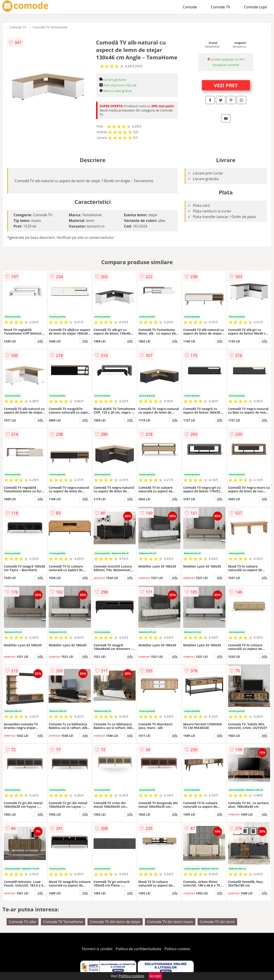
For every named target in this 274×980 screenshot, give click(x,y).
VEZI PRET (226, 85)
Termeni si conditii (97, 949)
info (40, 341)
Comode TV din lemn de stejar (115, 922)
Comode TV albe (22, 922)
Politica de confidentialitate (139, 949)
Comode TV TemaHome (50, 27)
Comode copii (255, 7)
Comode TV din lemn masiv (170, 922)
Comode (190, 7)
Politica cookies (177, 949)
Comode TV (220, 7)
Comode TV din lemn (217, 922)
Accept (155, 976)
